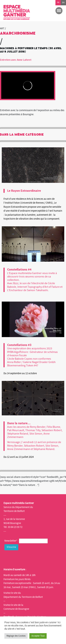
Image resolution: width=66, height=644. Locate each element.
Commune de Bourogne (16, 609)
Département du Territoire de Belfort (23, 597)
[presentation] (31, 558)
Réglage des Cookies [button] (16, 636)
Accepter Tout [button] (38, 636)
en (63, 3)
